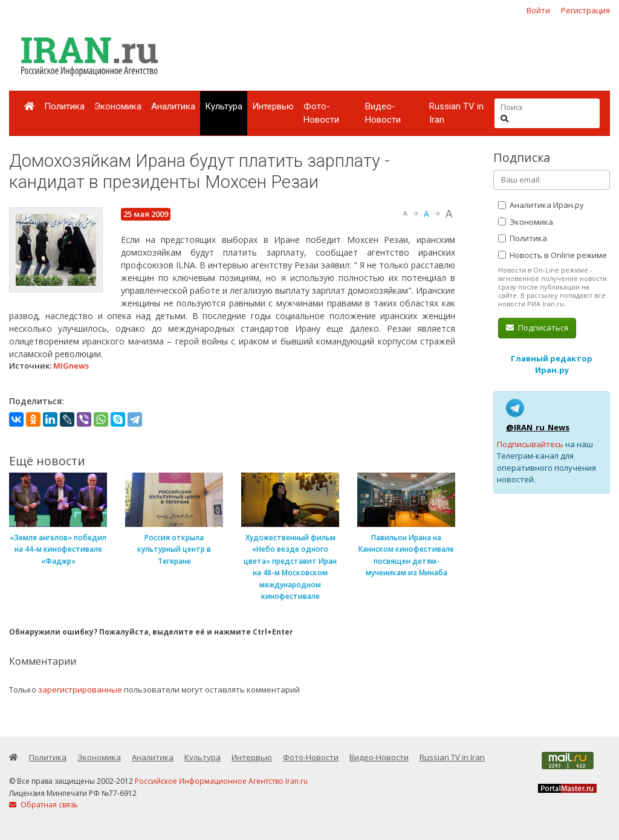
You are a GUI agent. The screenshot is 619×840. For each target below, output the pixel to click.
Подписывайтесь (530, 444)
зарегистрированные (80, 690)
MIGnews (71, 366)
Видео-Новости (383, 113)
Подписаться (537, 328)
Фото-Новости (321, 113)
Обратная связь (44, 805)
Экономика (118, 106)
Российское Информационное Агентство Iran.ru (221, 781)
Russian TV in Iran (456, 113)
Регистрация (585, 10)
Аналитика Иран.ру (541, 205)
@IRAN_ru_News (538, 427)
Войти (538, 10)
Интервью (273, 106)
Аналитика (173, 106)
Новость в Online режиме (553, 255)
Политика (64, 106)
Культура (224, 106)
